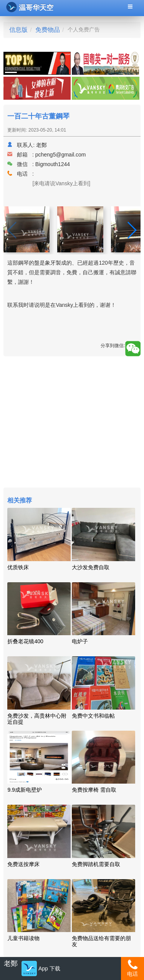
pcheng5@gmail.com (61, 155)
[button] (132, 230)
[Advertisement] (72, 423)
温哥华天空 (30, 7)
